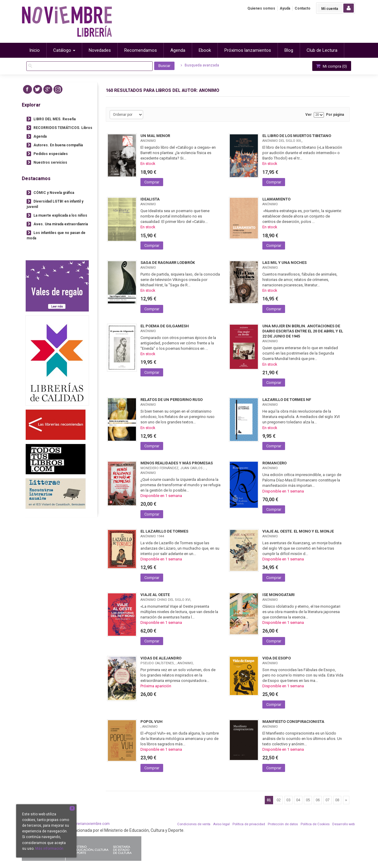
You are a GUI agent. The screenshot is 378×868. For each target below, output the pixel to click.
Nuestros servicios (50, 162)
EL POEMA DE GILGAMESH (165, 326)
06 (318, 800)
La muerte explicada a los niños (60, 215)
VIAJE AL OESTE (155, 595)
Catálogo (64, 50)
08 (337, 800)
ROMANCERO (274, 463)
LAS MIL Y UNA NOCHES (284, 263)
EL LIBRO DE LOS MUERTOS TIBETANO (297, 136)
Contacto (303, 8)
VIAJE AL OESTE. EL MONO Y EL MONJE (298, 531)
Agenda (40, 136)
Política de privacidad (249, 824)
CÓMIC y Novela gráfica (54, 193)
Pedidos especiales (51, 154)
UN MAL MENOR (155, 136)
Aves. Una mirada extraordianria (61, 224)
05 (308, 800)
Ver (309, 115)
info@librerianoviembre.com (86, 824)
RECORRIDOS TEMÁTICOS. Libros (63, 128)
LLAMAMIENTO (276, 199)
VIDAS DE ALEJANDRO (161, 658)
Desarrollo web (343, 824)
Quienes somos (261, 8)
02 (279, 800)
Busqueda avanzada (200, 65)
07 (327, 800)
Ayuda (285, 8)
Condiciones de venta (194, 824)
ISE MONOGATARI (278, 595)
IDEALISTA (150, 199)
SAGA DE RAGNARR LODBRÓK (168, 263)
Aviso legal (221, 824)
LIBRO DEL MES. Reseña (55, 119)
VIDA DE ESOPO (277, 658)
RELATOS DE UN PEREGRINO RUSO (172, 400)
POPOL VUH (151, 722)
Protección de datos (283, 824)
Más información (49, 849)
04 (298, 800)
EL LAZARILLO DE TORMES (164, 531)
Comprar (152, 182)
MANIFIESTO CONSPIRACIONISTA (293, 722)
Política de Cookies (315, 824)
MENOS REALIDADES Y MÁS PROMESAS (177, 463)
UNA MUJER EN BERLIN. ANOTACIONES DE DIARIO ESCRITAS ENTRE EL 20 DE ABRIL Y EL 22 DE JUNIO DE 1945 (303, 331)
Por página (335, 115)
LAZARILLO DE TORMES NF (287, 400)
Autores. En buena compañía (58, 145)
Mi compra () (331, 66)
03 (289, 800)
